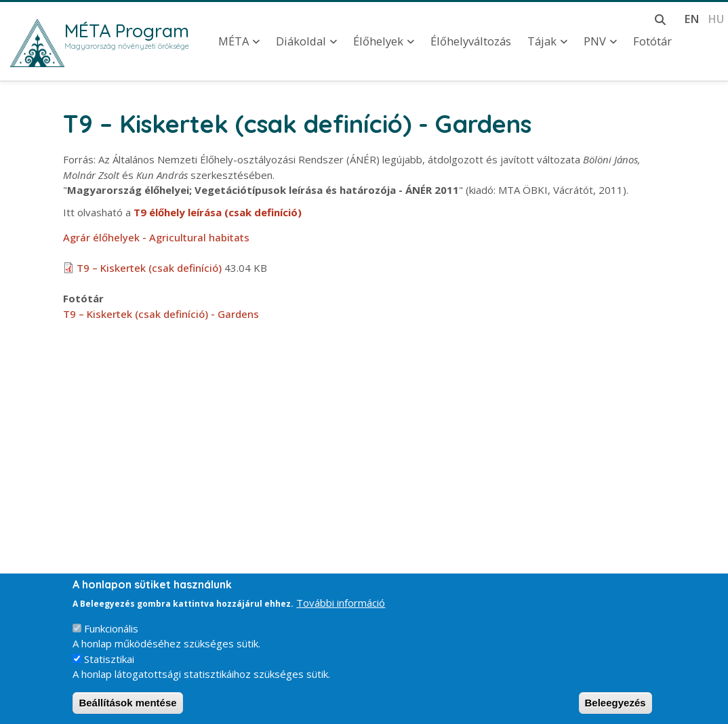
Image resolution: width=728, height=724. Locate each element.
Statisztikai (109, 663)
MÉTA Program (127, 31)
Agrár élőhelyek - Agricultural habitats (156, 237)
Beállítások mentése (127, 707)
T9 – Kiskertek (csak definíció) (149, 268)
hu (716, 19)
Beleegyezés (615, 707)
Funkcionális (111, 632)
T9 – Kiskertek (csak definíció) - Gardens (161, 314)
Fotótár (652, 41)
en (692, 19)
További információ (341, 607)
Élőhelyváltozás (471, 41)
